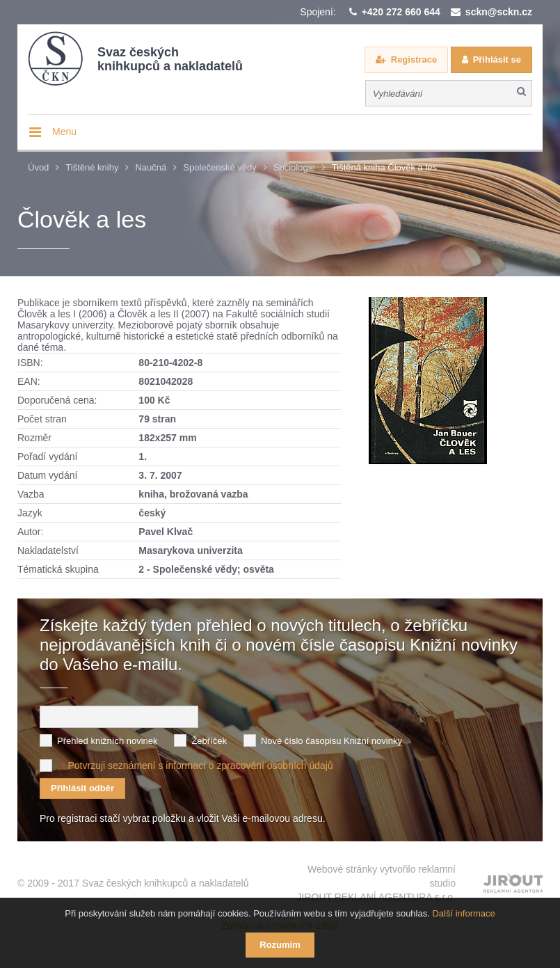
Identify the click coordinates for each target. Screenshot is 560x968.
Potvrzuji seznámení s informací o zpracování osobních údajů (200, 765)
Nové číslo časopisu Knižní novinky (331, 741)
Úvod (38, 167)
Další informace (463, 913)
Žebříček (209, 741)
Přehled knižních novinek (107, 741)
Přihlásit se (497, 59)
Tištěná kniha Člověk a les (384, 167)
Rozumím (280, 945)
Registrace (414, 59)
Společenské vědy (220, 167)
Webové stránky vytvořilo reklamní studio (376, 884)
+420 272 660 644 (401, 12)
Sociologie (294, 167)
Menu (64, 132)
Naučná (151, 167)
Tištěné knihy (92, 167)
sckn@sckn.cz (499, 12)
